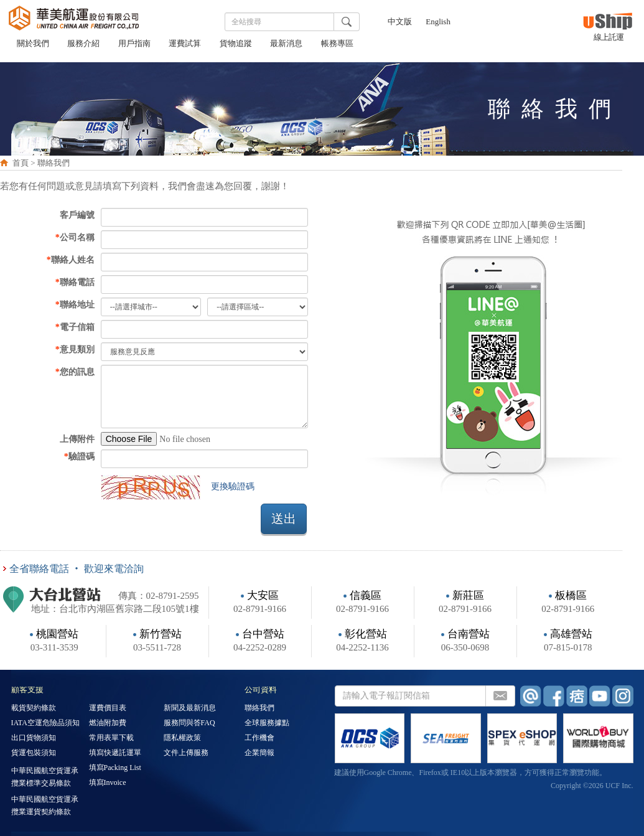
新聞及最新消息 (190, 708)
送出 (284, 519)
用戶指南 (134, 44)
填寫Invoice (108, 783)
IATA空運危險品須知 (45, 723)
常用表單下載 (111, 738)
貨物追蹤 (236, 44)
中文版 (400, 22)
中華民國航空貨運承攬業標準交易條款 (45, 777)
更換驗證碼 (233, 486)
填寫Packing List (115, 768)
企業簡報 (259, 753)
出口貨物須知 (34, 738)
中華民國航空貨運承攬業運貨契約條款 (45, 805)
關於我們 (33, 44)
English (438, 22)
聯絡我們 (259, 708)
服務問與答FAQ (189, 723)
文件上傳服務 (186, 753)
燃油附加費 (108, 723)
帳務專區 (337, 44)
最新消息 (286, 44)
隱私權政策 (182, 738)
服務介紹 (83, 44)
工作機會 (259, 738)
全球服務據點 (267, 723)
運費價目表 (108, 708)
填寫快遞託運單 (115, 753)
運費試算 (185, 44)
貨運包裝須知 (34, 753)
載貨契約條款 (34, 708)
